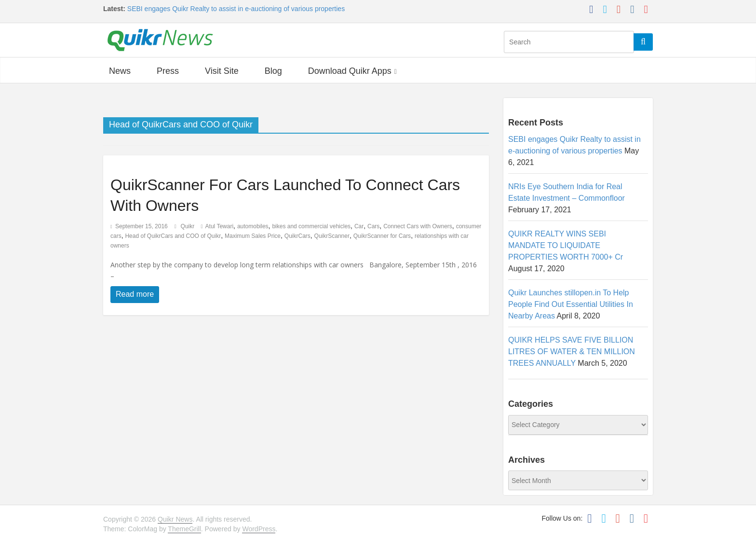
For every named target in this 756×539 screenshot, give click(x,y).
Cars (373, 226)
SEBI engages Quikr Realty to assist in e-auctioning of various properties (236, 9)
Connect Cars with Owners (418, 226)
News (120, 71)
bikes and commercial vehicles (311, 226)
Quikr (189, 226)
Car (359, 226)
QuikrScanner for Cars (382, 236)
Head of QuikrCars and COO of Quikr (173, 236)
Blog (273, 71)
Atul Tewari (219, 226)
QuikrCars (297, 236)
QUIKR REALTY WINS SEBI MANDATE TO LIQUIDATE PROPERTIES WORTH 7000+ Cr (566, 245)
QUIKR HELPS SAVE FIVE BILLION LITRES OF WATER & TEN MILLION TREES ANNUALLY (572, 352)
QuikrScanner (332, 236)
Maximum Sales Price (253, 236)
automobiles (253, 226)
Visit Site (222, 71)
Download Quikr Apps (350, 71)
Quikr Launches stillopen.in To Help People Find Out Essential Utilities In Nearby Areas (571, 304)
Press (168, 71)
